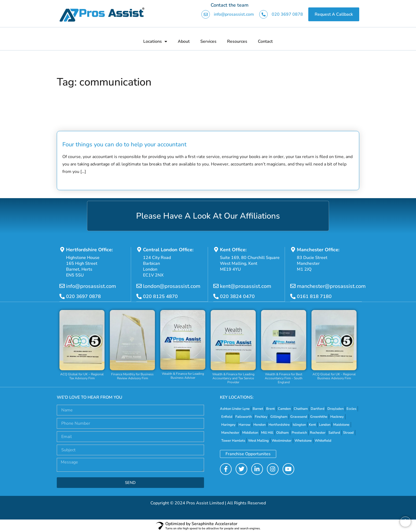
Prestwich (299, 432)
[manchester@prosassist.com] (293, 286)
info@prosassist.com (234, 14)
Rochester (318, 432)
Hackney (337, 416)
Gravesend (299, 416)
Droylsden (335, 408)
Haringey (228, 424)
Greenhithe (319, 416)
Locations (155, 41)
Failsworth (244, 416)
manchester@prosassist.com (331, 286)
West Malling (258, 440)
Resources (237, 41)
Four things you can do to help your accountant (124, 144)
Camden (284, 408)
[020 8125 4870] (139, 296)
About (184, 41)
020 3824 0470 (237, 296)
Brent (270, 408)
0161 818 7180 (314, 296)
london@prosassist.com (172, 286)
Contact (265, 41)
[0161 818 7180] (293, 296)
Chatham (301, 408)
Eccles (351, 408)
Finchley (261, 416)
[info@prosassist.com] (62, 286)
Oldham (282, 432)
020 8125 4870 (160, 296)
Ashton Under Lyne (235, 408)
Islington (299, 424)
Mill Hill (267, 432)
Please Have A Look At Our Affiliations (208, 216)
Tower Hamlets (233, 440)
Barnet (258, 408)
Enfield (227, 416)
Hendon (259, 424)
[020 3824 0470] (216, 296)
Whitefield (323, 440)
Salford (334, 432)
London (325, 424)
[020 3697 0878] (62, 296)
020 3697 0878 (287, 14)
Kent (312, 424)
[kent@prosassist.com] (216, 286)
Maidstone (341, 424)
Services (208, 41)
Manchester (230, 432)
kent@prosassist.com (246, 286)
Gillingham (279, 416)
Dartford (318, 408)
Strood (348, 432)
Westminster (282, 440)
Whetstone (303, 440)
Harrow (244, 424)
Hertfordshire (279, 424)
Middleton (250, 432)
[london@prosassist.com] (139, 286)
